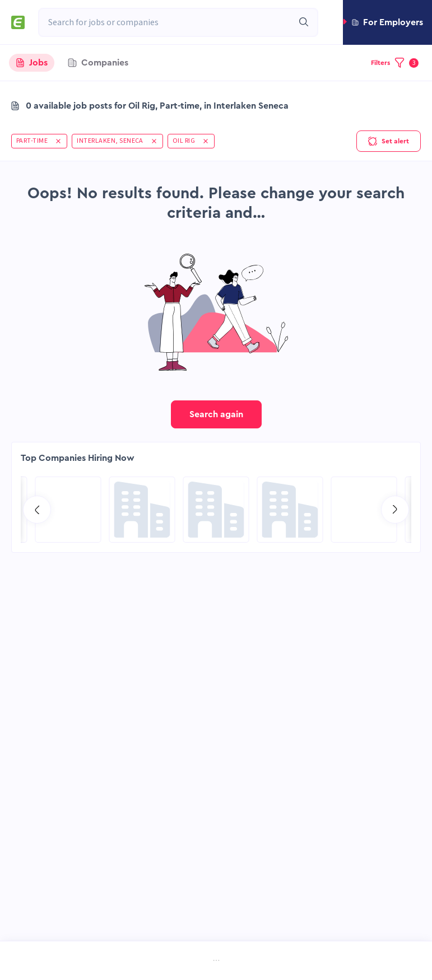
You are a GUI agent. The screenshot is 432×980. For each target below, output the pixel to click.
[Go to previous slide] (37, 510)
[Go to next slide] (395, 510)
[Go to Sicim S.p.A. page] (142, 510)
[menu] (216, 962)
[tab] (32, 63)
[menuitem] (64, 962)
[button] (387, 22)
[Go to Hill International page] (68, 510)
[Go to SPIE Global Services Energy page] (364, 510)
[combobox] (166, 22)
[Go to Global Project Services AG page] (216, 510)
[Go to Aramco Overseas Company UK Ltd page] (290, 510)
